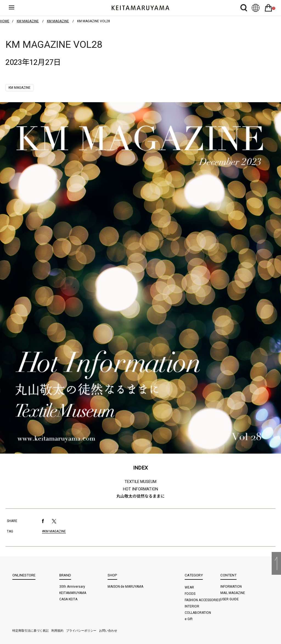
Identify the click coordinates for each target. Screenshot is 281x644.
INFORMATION (231, 587)
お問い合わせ (108, 631)
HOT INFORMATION (140, 489)
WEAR (189, 587)
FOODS (190, 594)
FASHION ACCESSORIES (203, 600)
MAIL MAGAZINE (233, 593)
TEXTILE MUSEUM (141, 482)
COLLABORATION (198, 613)
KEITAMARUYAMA (73, 593)
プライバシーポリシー (81, 631)
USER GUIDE (230, 599)
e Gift (189, 619)
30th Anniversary (72, 587)
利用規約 (57, 631)
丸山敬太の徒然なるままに (140, 496)
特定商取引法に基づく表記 (30, 631)
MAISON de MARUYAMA (126, 587)
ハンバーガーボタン (16, 8)
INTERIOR (192, 606)
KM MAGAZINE (19, 88)
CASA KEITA (68, 599)
